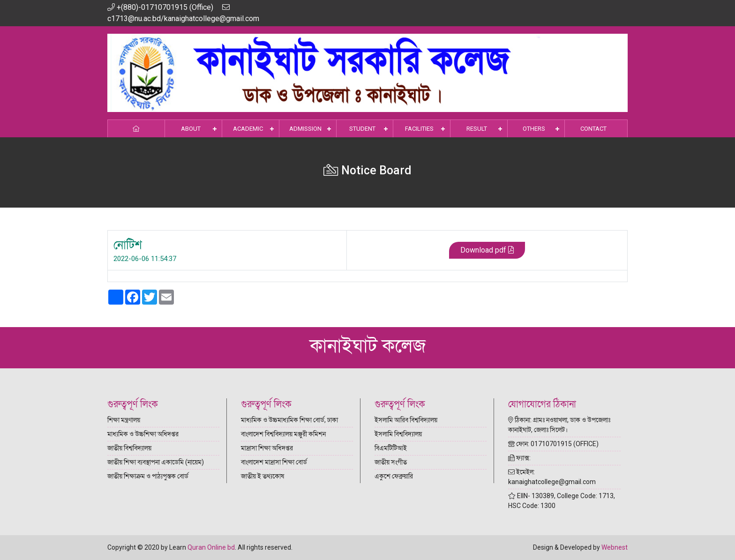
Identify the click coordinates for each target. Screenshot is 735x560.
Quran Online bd (211, 547)
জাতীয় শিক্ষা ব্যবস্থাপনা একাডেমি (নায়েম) (156, 462)
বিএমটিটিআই (391, 448)
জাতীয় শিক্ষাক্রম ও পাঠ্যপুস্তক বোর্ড (148, 476)
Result (477, 129)
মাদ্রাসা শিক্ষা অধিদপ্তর (267, 448)
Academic (248, 129)
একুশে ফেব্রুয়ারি (394, 476)
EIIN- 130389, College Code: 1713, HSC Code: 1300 (562, 501)
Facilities (419, 129)
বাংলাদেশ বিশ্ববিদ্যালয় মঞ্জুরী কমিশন (283, 434)
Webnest (615, 547)
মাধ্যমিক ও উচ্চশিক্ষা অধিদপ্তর (143, 434)
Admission (305, 129)
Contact (593, 129)
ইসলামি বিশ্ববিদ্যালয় (398, 434)
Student (362, 129)
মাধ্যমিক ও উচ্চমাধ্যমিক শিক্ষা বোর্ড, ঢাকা (289, 420)
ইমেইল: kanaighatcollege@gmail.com (552, 477)
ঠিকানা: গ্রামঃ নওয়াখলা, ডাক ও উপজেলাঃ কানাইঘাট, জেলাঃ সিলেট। (559, 425)
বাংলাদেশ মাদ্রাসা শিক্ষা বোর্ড (274, 462)
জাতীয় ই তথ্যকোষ (262, 476)
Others (534, 129)
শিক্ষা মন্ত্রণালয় (124, 420)
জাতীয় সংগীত (391, 462)
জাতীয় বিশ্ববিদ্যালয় (129, 448)
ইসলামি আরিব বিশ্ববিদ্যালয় (406, 420)
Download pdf (487, 250)
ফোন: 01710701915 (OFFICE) (553, 444)
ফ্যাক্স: (519, 458)
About (191, 129)
